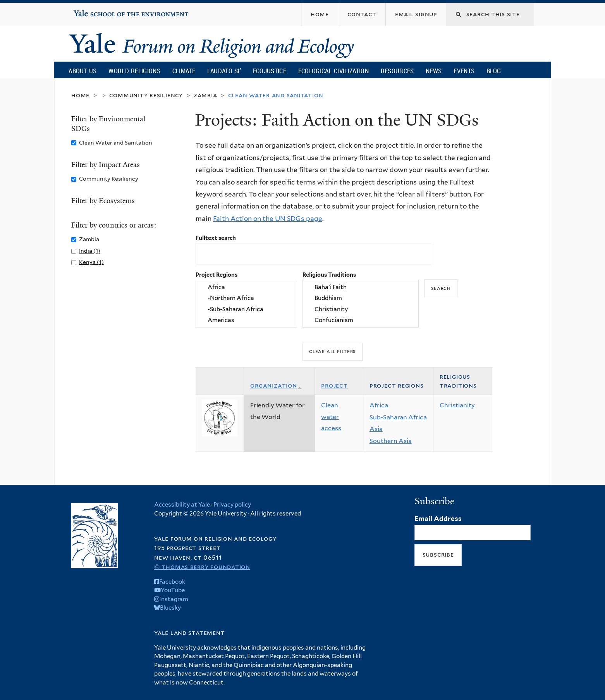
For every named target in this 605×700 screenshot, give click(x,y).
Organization (276, 385)
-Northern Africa (246, 298)
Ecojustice (270, 71)
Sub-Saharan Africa (398, 417)
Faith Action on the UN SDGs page (268, 219)
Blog (494, 71)
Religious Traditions (329, 275)
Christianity (361, 309)
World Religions (134, 71)
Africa (246, 287)
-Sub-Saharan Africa (246, 309)
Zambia (205, 95)
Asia (376, 429)
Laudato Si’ (224, 71)
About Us (82, 71)
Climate (184, 71)
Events (464, 71)
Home (80, 95)
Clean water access (331, 417)
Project (334, 385)
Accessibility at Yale (182, 505)
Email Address (438, 519)
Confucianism (361, 320)
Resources (397, 71)
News (434, 71)
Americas (246, 320)
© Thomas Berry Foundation (202, 567)
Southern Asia (391, 441)
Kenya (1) (91, 262)
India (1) (90, 251)
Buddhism (361, 298)
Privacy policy (232, 505)
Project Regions (217, 275)
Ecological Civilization (334, 71)
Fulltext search (216, 238)
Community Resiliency (146, 95)
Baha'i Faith (361, 287)
